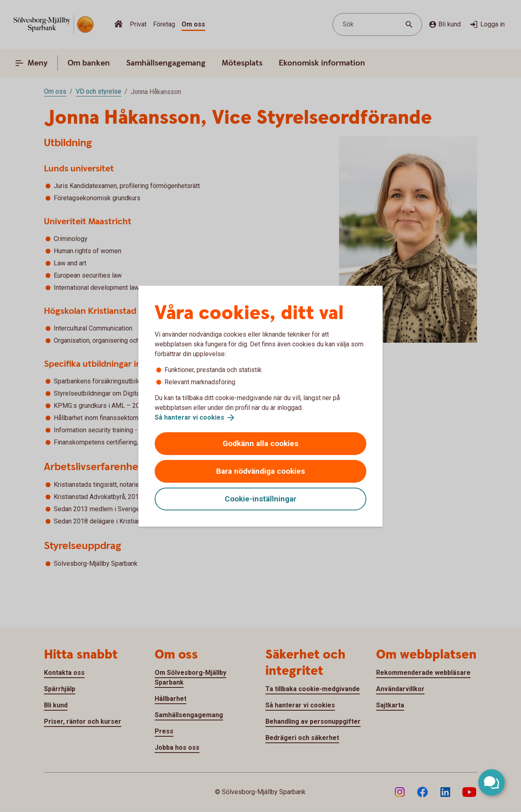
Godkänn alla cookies (260, 443)
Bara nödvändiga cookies (260, 471)
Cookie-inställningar (260, 499)
